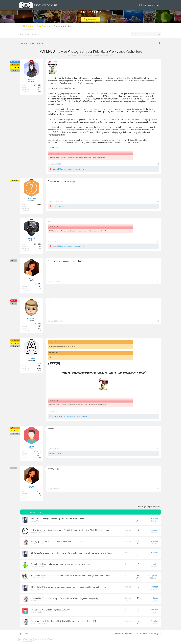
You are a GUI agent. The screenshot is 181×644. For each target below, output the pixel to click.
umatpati (154, 587)
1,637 (40, 366)
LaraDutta (51, 201)
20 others (76, 169)
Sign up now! (91, 20)
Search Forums (25, 34)
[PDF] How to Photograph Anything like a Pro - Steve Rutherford (57, 519)
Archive (82, 55)
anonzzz (99, 55)
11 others (76, 246)
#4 (158, 281)
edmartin (33, 612)
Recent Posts (36, 34)
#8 (158, 489)
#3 (158, 241)
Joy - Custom (24, 634)
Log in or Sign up (149, 5)
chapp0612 (153, 576)
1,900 (40, 370)
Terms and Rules (141, 634)
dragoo (50, 241)
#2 (158, 201)
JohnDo (50, 411)
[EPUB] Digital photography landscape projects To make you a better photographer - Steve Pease (71, 553)
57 (41, 330)
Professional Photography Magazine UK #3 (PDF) (51, 610)
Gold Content (43, 26)
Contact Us (119, 634)
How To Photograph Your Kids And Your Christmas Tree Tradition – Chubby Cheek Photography (70, 576)
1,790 (40, 92)
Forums (29, 26)
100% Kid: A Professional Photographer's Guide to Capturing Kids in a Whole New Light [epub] (70, 530)
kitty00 (33, 578)
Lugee (50, 449)
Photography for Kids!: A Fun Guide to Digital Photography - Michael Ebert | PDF (64, 621)
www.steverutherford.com (65, 88)
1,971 (40, 454)
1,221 (40, 87)
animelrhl (33, 544)
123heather (55, 206)
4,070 (40, 326)
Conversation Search (64, 26)
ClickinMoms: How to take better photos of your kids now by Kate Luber (61, 564)
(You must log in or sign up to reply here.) (149, 507)
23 (41, 251)
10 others (78, 416)
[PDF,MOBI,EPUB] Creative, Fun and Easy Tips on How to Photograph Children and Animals (68, 587)
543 (40, 286)
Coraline (63, 169)
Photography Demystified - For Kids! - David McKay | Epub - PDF (57, 542)
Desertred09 (56, 169)
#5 (158, 321)
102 (40, 246)
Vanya (68, 169)
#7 (158, 449)
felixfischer (34, 532)
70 (41, 206)
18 (41, 290)
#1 (158, 164)
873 (40, 458)
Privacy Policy (153, 634)
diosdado (51, 321)
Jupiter (155, 564)
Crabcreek (34, 567)
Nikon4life (55, 416)
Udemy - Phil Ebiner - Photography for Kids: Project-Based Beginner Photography (64, 598)
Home (131, 634)
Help (126, 634)
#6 (158, 411)
